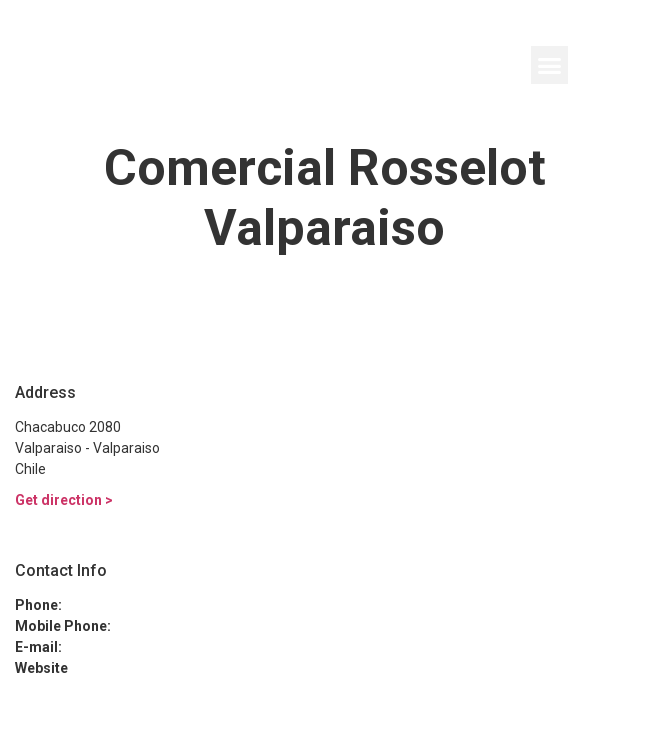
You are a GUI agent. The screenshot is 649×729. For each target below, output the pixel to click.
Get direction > (64, 500)
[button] (550, 65)
